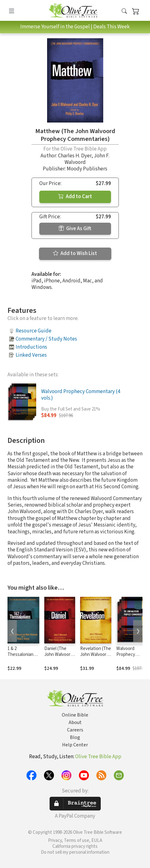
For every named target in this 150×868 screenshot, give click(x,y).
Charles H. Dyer (75, 156)
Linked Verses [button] (31, 355)
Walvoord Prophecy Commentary (129, 654)
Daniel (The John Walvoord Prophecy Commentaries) (59, 657)
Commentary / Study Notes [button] (46, 339)
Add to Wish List (75, 253)
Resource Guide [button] (34, 331)
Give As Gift (75, 229)
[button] (124, 12)
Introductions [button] (31, 347)
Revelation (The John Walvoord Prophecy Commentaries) (96, 657)
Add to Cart (75, 197)
